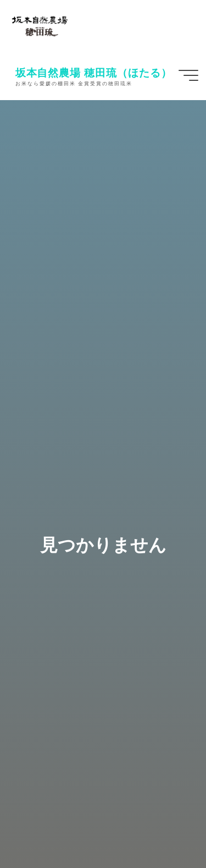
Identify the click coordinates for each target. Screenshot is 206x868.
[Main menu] (188, 75)
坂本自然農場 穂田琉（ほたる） (94, 72)
